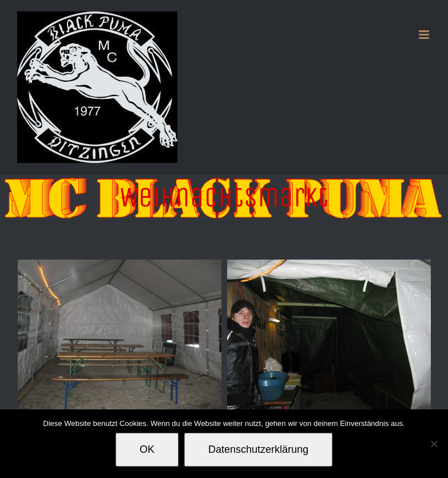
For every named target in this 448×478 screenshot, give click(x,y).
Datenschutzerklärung (258, 449)
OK (147, 449)
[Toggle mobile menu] (425, 35)
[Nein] (434, 444)
